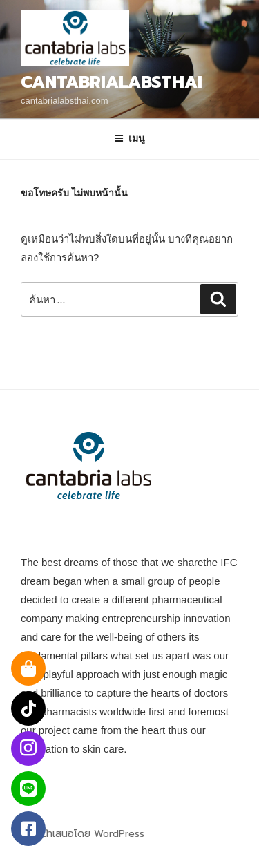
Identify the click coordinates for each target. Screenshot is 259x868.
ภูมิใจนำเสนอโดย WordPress (83, 834)
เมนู (129, 138)
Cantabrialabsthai (112, 82)
